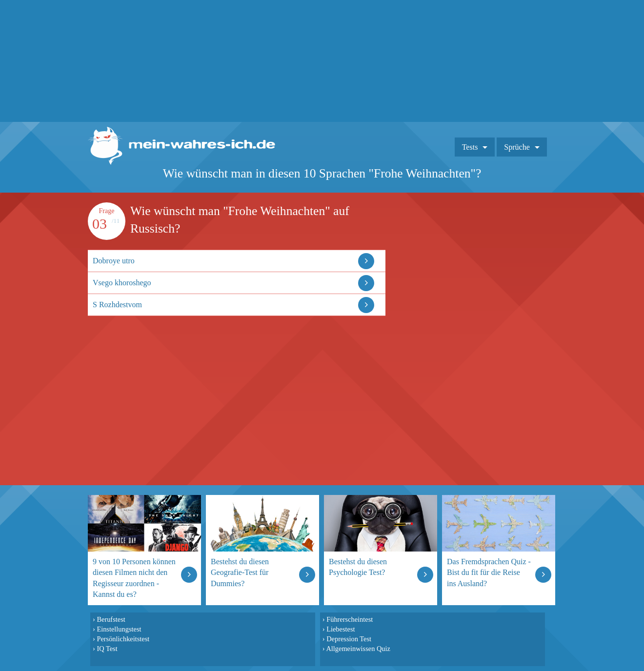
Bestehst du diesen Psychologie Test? (358, 567)
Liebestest (341, 629)
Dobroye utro (114, 261)
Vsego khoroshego (122, 283)
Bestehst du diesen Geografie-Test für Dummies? (240, 572)
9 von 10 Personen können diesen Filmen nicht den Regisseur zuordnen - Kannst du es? (134, 578)
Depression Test (349, 639)
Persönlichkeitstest (123, 639)
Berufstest (111, 619)
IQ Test (107, 649)
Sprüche (517, 147)
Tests (470, 147)
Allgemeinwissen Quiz (358, 649)
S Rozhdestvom (117, 305)
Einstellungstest (119, 629)
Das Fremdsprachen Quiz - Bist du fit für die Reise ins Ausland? (489, 572)
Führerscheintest (350, 619)
